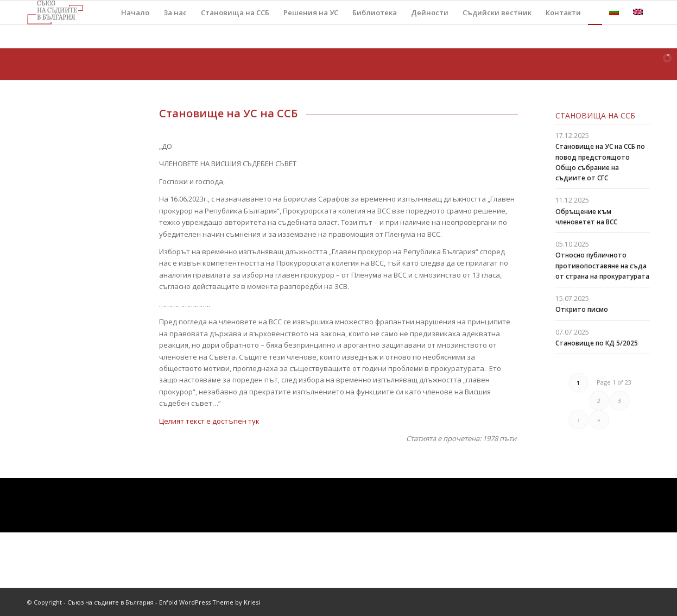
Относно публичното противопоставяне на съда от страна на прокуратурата (602, 265)
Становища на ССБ (595, 115)
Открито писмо (582, 309)
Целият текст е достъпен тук (209, 421)
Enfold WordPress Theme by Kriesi (210, 602)
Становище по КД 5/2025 (597, 343)
